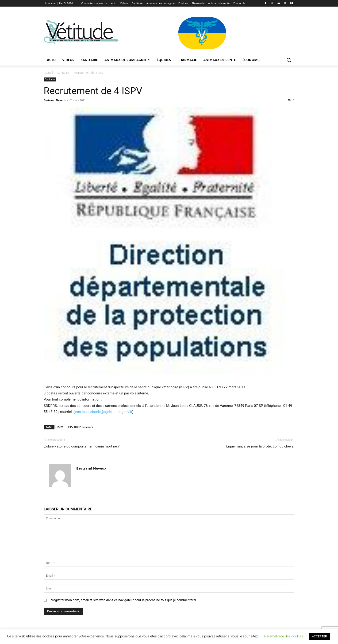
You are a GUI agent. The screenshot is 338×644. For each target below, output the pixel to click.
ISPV (60, 427)
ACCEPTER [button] (319, 636)
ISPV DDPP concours (81, 427)
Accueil (48, 73)
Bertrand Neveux (55, 100)
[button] (289, 60)
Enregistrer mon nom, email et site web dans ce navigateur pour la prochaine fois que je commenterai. (123, 600)
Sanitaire (63, 73)
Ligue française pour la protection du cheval (260, 446)
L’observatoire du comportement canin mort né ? (82, 446)
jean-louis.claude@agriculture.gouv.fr (103, 412)
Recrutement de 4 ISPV (93, 91)
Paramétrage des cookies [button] (284, 636)
